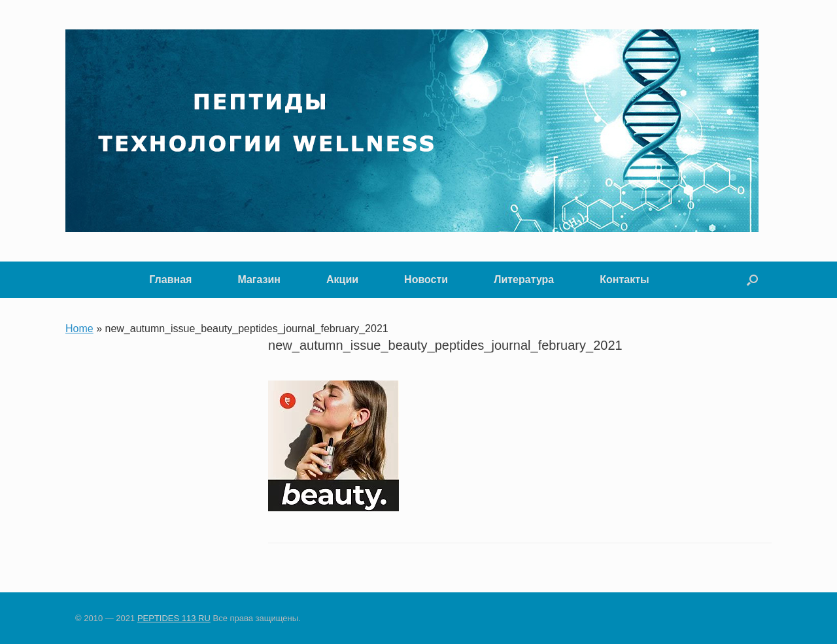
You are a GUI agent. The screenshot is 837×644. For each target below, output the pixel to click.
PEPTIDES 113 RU (174, 618)
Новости (426, 280)
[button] (752, 280)
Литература (524, 280)
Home (79, 329)
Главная (170, 280)
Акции (342, 280)
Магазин (259, 280)
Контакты (624, 280)
